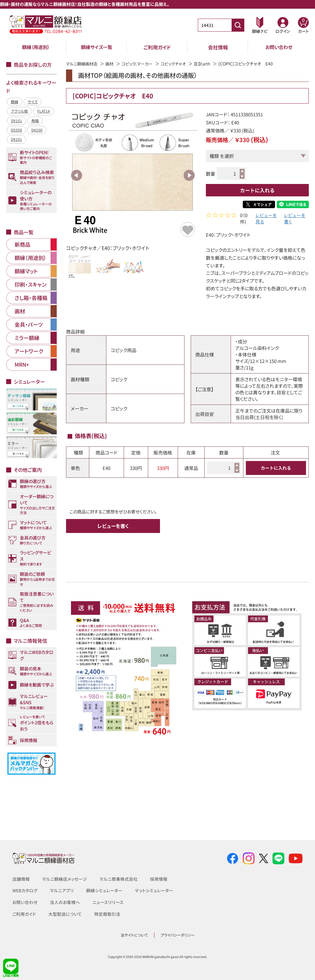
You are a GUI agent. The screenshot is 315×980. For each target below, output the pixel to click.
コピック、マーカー (142, 64)
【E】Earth (210, 64)
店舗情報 (21, 879)
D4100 (37, 130)
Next (189, 175)
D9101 (16, 121)
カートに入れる (257, 190)
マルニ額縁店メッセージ (65, 879)
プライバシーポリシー (178, 935)
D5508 (16, 130)
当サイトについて (134, 935)
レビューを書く (295, 219)
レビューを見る (266, 219)
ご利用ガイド (157, 47)
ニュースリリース (107, 902)
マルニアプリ (62, 890)
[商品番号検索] (238, 25)
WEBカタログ (25, 890)
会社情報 (218, 47)
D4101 (16, 139)
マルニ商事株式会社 (119, 879)
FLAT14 (44, 111)
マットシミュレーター (154, 890)
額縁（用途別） (36, 47)
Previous (77, 175)
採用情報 (159, 879)
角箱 (35, 121)
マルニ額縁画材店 (83, 64)
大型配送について (65, 914)
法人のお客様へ (65, 902)
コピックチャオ (180, 64)
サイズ (33, 102)
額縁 (15, 102)
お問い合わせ (279, 47)
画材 (112, 64)
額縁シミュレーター (104, 890)
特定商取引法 (107, 914)
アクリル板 (19, 111)
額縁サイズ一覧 (96, 47)
